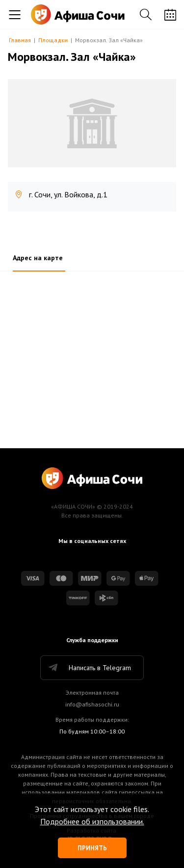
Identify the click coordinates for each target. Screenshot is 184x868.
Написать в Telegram (89, 668)
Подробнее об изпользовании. (92, 821)
